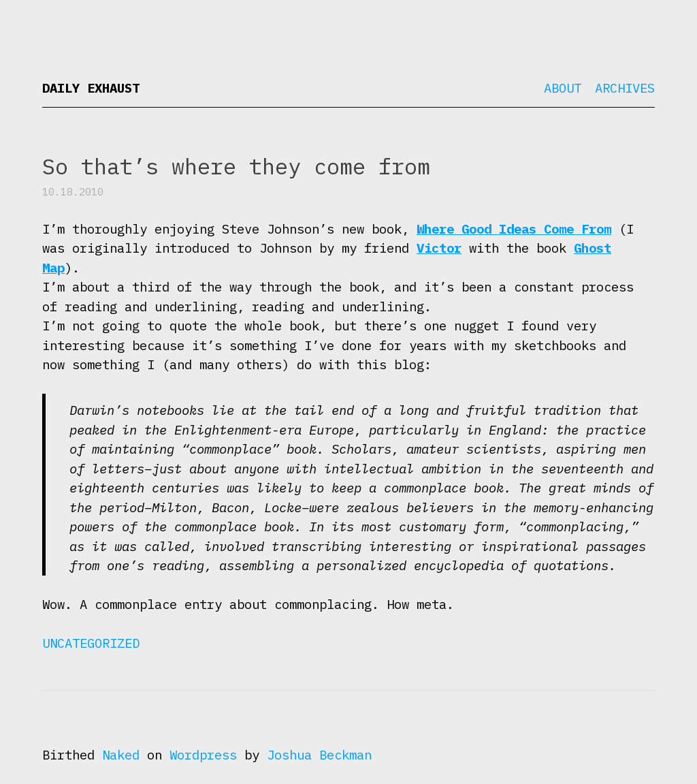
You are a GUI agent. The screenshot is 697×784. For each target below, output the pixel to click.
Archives (625, 88)
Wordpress (203, 755)
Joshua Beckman (319, 755)
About (563, 88)
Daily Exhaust (91, 88)
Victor (439, 248)
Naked (121, 755)
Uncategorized (91, 643)
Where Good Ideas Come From (514, 229)
